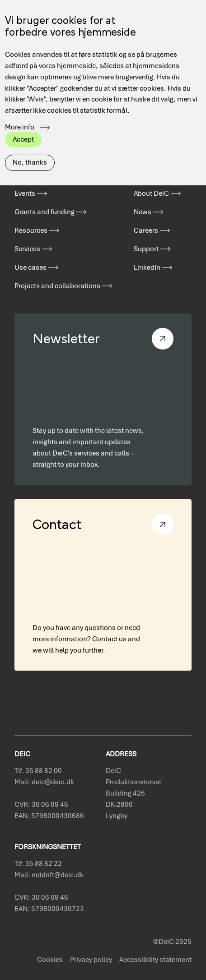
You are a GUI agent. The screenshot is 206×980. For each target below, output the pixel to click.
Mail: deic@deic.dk (44, 782)
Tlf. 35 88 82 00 (38, 771)
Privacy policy (91, 960)
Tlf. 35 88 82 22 (38, 864)
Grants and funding (44, 212)
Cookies (50, 960)
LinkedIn (147, 267)
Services (27, 249)
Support (146, 249)
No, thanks (30, 147)
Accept (23, 124)
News (143, 212)
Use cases (30, 267)
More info (20, 112)
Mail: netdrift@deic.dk (49, 875)
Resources (31, 230)
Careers (146, 230)
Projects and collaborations (57, 286)
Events (25, 193)
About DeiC (151, 193)
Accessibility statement (155, 960)
